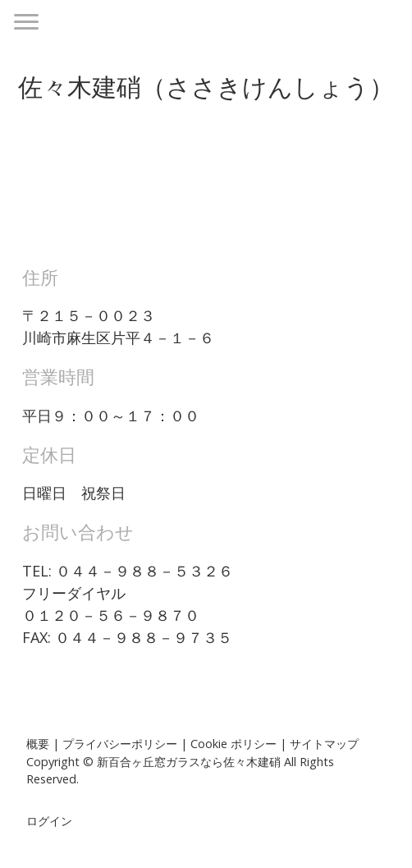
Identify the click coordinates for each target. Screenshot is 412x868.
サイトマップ (324, 744)
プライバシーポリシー (120, 744)
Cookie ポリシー (233, 744)
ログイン (49, 821)
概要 (38, 744)
